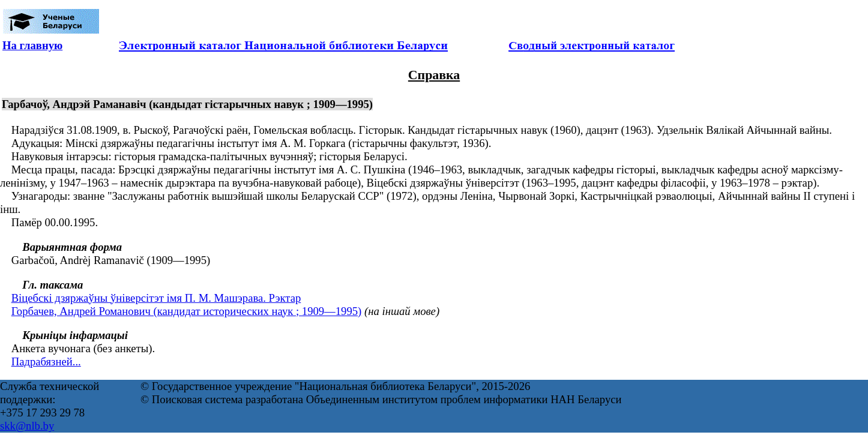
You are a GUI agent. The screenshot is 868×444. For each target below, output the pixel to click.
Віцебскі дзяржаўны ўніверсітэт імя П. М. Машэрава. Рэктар (156, 298)
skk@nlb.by (27, 426)
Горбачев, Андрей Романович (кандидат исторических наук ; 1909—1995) (187, 311)
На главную (32, 45)
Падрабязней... (46, 361)
